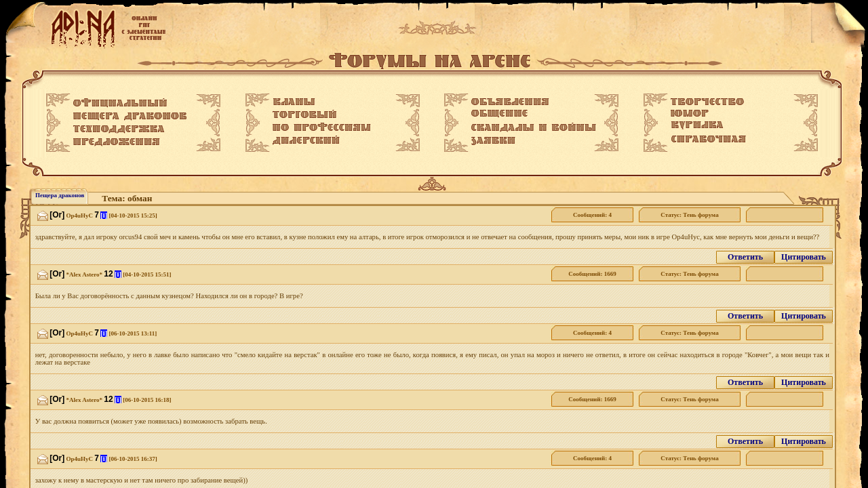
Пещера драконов (60, 195)
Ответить (745, 257)
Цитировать (804, 257)
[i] (104, 215)
